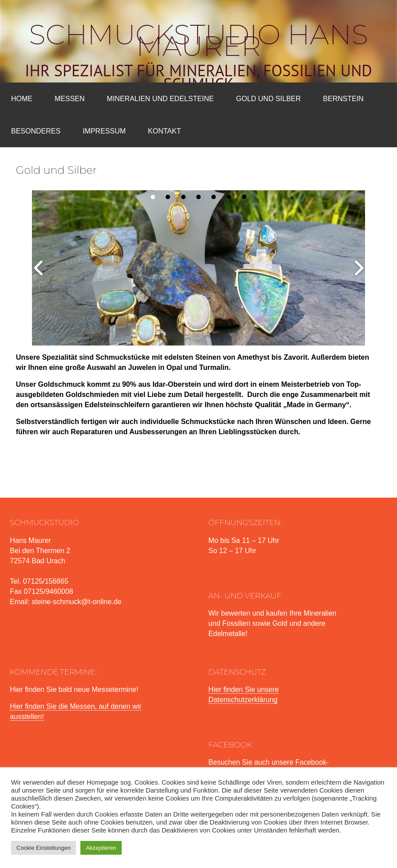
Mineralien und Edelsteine (161, 99)
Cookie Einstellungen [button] (44, 848)
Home (22, 99)
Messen (70, 99)
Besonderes (36, 131)
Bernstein (343, 99)
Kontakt (164, 131)
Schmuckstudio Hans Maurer (198, 40)
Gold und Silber (269, 99)
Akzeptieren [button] (101, 848)
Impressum (104, 131)
